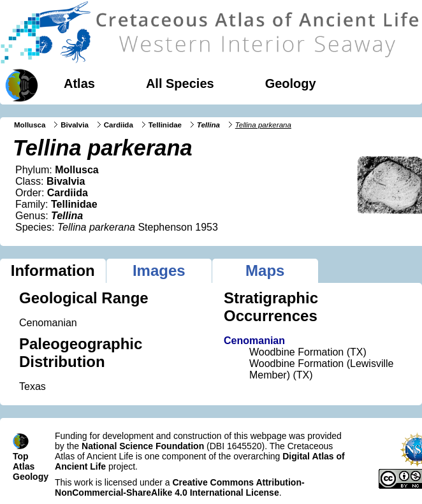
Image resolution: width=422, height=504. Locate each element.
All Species (180, 83)
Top (21, 456)
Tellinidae (165, 125)
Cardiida (119, 125)
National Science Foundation (143, 446)
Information (53, 270)
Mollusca (30, 125)
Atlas (79, 83)
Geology (291, 83)
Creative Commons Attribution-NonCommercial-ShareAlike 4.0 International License (180, 487)
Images (159, 270)
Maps (265, 270)
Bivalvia (75, 125)
